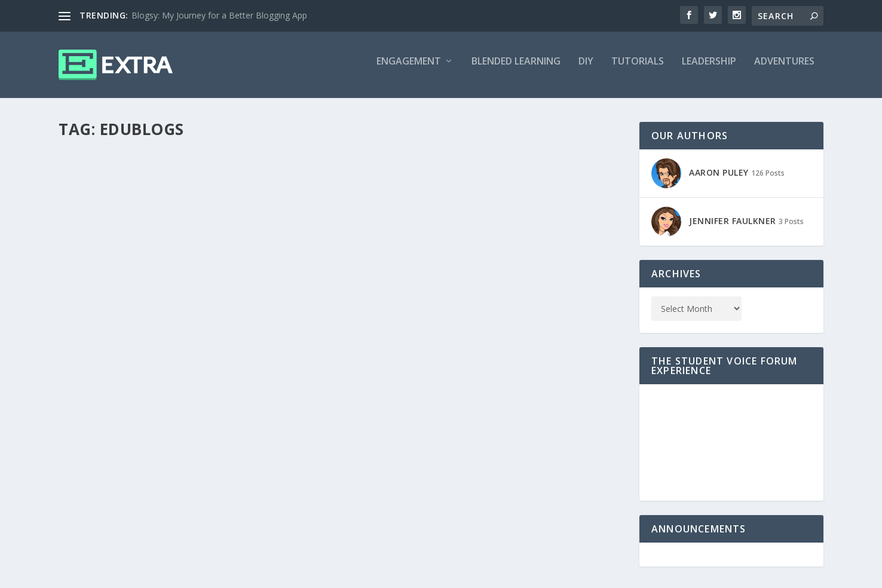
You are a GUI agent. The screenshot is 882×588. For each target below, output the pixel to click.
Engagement (409, 70)
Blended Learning (516, 70)
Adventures (784, 70)
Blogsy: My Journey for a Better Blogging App (219, 15)
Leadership (709, 70)
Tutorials (638, 70)
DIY (586, 70)
